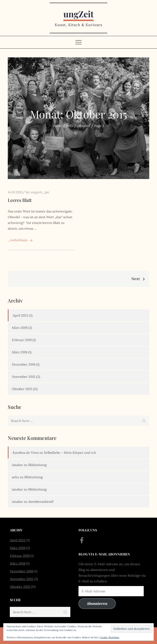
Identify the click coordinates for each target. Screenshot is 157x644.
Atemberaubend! (41, 502)
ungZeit (78, 14)
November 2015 (24, 377)
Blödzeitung (37, 465)
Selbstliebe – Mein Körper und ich (70, 453)
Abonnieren (97, 603)
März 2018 (20, 352)
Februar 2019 (22, 340)
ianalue (17, 465)
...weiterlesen (20, 240)
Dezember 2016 (24, 364)
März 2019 (20, 328)
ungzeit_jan (40, 192)
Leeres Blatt (20, 200)
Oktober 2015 (22, 389)
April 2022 (21, 315)
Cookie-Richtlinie (110, 637)
